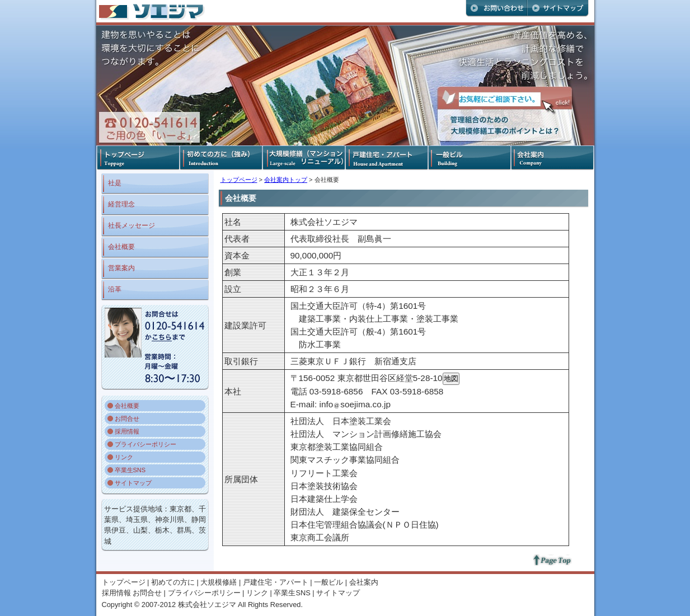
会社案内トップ (286, 180)
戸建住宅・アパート (276, 582)
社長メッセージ (132, 225)
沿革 (115, 289)
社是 (115, 183)
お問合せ (127, 418)
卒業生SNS (130, 470)
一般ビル (328, 582)
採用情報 (127, 431)
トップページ (239, 180)
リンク (124, 457)
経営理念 (121, 204)
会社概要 (121, 247)
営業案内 (121, 268)
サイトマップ (133, 483)
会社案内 (364, 582)
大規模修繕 (219, 582)
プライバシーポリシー (145, 444)
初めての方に (173, 582)
